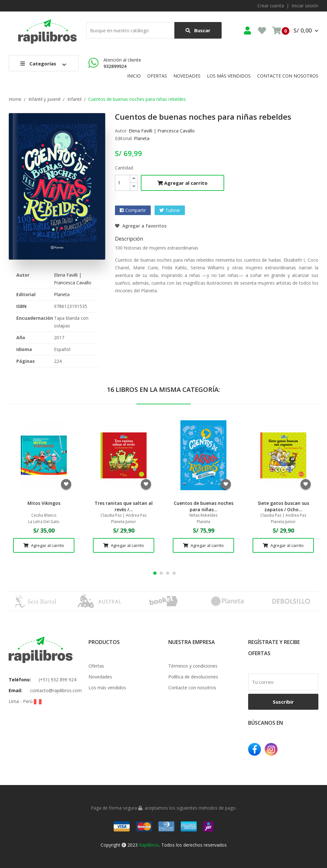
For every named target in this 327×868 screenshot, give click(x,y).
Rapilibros (149, 845)
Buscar (198, 30)
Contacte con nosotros (192, 688)
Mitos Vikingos (44, 503)
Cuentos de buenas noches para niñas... (204, 506)
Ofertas (96, 666)
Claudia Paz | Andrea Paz (124, 515)
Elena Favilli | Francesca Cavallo (162, 131)
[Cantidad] (123, 183)
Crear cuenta (271, 6)
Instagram (271, 749)
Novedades (100, 677)
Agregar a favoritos (141, 226)
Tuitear (173, 210)
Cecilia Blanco (44, 515)
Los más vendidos (107, 688)
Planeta (62, 294)
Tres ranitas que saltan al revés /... (124, 506)
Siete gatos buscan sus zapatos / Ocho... (283, 506)
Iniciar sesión (305, 6)
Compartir (136, 210)
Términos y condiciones (193, 666)
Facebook (255, 749)
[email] (283, 682)
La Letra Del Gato (44, 522)
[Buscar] (154, 30)
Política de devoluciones (193, 677)
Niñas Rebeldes (203, 515)
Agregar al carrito (183, 183)
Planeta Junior (124, 522)
